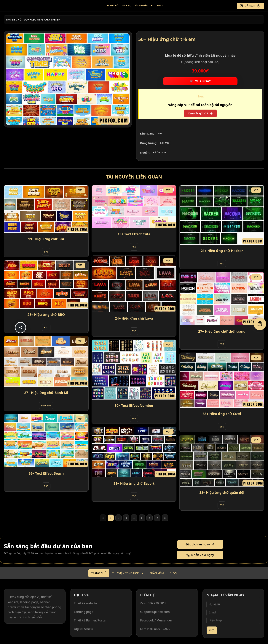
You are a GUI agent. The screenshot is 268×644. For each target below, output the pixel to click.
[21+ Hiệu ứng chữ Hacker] (222, 215)
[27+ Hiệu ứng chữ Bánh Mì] (46, 361)
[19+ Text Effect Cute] (134, 207)
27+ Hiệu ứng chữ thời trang (222, 331)
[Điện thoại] (233, 621)
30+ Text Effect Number (134, 405)
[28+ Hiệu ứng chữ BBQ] (46, 285)
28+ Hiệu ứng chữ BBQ (46, 315)
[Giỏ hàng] (260, 324)
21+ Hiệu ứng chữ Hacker (222, 251)
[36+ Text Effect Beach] (46, 441)
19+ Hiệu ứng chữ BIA (46, 239)
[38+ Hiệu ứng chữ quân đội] (222, 461)
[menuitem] (112, 6)
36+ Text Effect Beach (46, 473)
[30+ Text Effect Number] (134, 370)
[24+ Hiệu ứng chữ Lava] (134, 284)
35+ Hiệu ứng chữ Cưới (222, 414)
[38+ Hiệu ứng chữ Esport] (134, 452)
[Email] (233, 613)
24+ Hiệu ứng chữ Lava (134, 318)
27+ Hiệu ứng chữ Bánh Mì (46, 393)
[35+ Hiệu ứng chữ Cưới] (222, 380)
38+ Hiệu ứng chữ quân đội (222, 493)
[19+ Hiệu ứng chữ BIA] (46, 209)
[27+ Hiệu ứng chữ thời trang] (222, 299)
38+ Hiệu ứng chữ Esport (134, 483)
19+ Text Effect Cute (134, 234)
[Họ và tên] (233, 604)
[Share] (20, 328)
